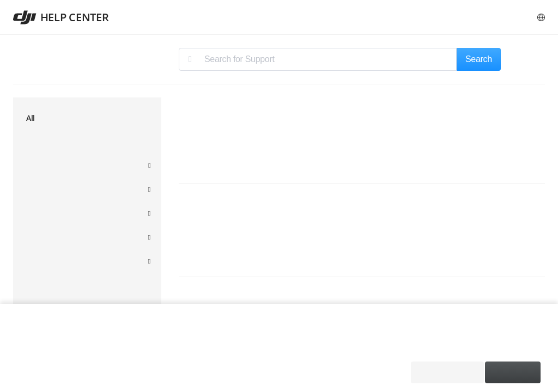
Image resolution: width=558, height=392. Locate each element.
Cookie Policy (123, 347)
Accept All (513, 372)
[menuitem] (87, 121)
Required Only (445, 372)
